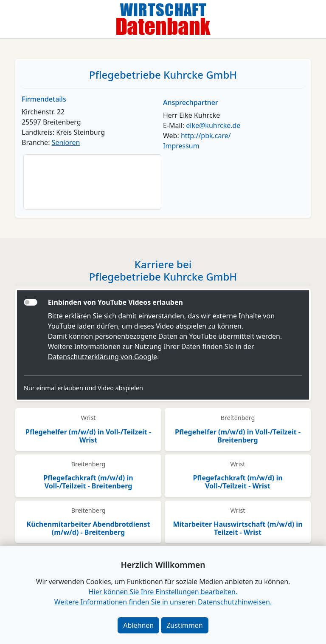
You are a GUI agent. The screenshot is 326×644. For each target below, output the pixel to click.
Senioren (66, 142)
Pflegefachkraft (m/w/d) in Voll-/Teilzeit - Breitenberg (88, 482)
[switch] (31, 302)
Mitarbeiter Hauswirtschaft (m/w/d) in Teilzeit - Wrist (237, 528)
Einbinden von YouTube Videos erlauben (115, 302)
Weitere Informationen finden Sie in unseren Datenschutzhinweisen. (163, 602)
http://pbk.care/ (206, 136)
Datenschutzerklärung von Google (103, 357)
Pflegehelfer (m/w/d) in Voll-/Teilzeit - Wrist (88, 436)
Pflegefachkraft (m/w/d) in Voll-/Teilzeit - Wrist (237, 482)
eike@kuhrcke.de (213, 125)
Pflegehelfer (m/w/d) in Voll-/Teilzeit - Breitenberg (238, 436)
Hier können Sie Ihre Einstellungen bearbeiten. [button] (163, 592)
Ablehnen (138, 625)
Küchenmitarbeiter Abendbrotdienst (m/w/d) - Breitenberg (89, 528)
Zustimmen (184, 625)
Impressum (181, 146)
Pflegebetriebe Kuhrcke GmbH (163, 75)
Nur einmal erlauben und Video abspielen (83, 388)
